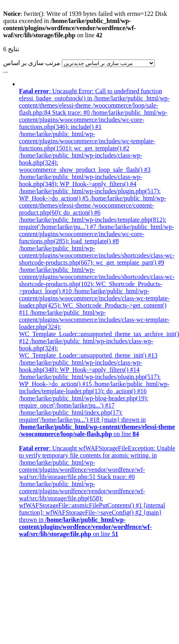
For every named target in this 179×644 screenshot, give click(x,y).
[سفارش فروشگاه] (108, 63)
